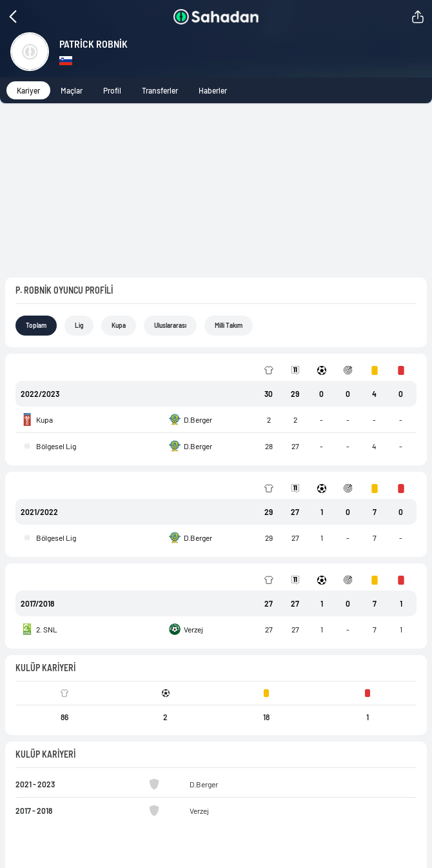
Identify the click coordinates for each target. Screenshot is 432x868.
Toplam (37, 228)
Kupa (123, 228)
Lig (82, 228)
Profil (119, 90)
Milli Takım (242, 228)
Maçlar (76, 90)
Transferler (170, 90)
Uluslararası (178, 228)
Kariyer (30, 90)
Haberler (227, 90)
